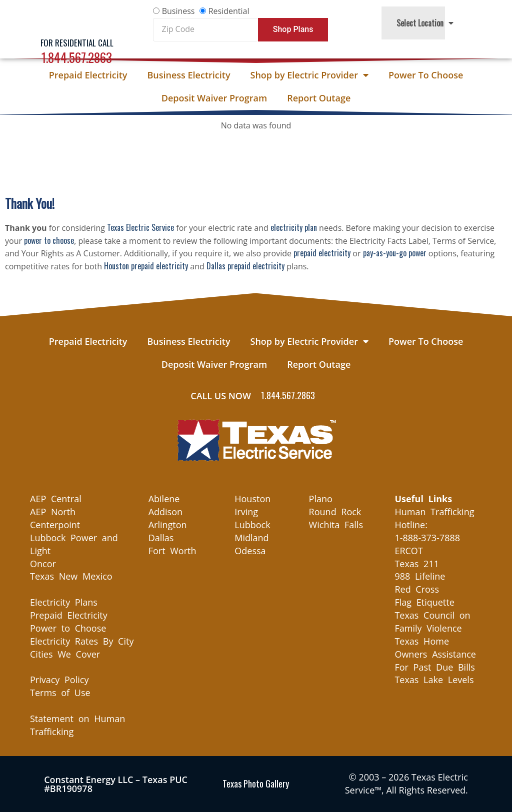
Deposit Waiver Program (214, 98)
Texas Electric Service (140, 227)
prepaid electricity (322, 253)
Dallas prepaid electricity (245, 266)
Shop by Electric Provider (309, 75)
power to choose (49, 240)
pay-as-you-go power (395, 253)
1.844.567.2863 (77, 57)
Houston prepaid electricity (146, 266)
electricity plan (294, 227)
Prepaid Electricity (88, 75)
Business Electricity (188, 75)
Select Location (425, 23)
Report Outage (319, 98)
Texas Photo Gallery (256, 784)
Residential (229, 11)
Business (178, 11)
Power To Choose (426, 75)
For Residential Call (77, 43)
